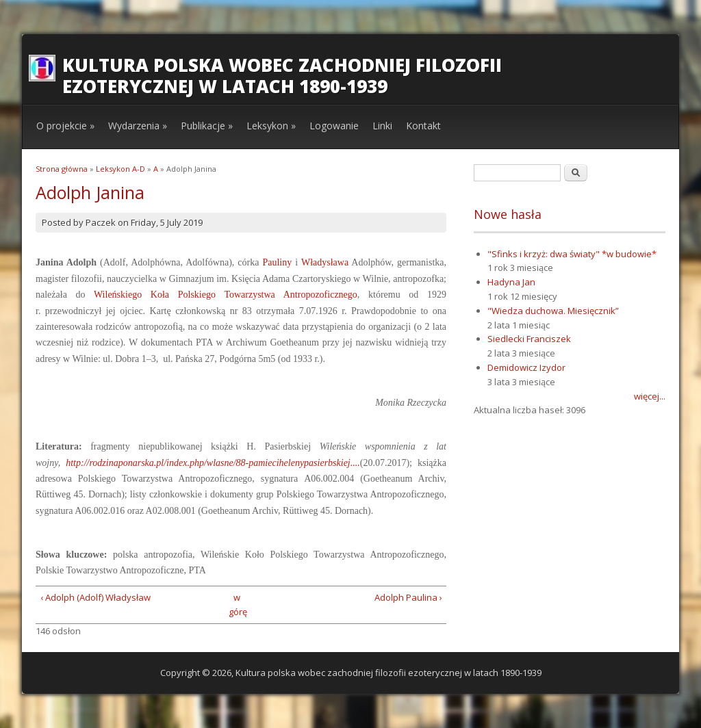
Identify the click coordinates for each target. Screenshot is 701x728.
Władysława (325, 262)
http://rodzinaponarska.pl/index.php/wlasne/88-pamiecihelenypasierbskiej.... (213, 463)
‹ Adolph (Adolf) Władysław (95, 597)
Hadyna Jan (511, 282)
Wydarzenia (138, 126)
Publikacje (207, 126)
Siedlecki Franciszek (529, 339)
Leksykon (271, 126)
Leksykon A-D (120, 169)
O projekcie (65, 126)
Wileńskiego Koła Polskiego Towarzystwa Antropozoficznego (226, 295)
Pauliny (277, 262)
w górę (237, 604)
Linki (382, 126)
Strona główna (62, 169)
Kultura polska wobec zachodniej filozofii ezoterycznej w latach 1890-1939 (282, 76)
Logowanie (334, 126)
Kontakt (423, 126)
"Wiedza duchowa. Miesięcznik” (553, 311)
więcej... (650, 396)
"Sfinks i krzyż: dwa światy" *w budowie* (572, 254)
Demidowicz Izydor (526, 367)
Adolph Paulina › (408, 597)
